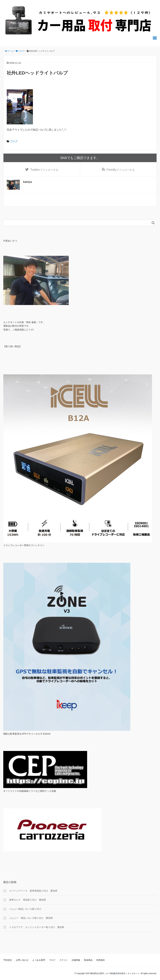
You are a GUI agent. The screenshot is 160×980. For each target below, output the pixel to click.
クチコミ (64, 960)
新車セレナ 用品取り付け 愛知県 (28, 900)
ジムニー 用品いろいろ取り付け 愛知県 (31, 918)
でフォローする (44, 170)
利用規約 (101, 960)
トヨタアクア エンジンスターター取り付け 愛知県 (37, 927)
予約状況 (8, 960)
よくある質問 (39, 960)
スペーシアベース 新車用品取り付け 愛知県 (33, 891)
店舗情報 (76, 960)
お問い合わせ (22, 960)
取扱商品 (88, 960)
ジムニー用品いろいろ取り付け (25, 909)
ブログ (14, 141)
